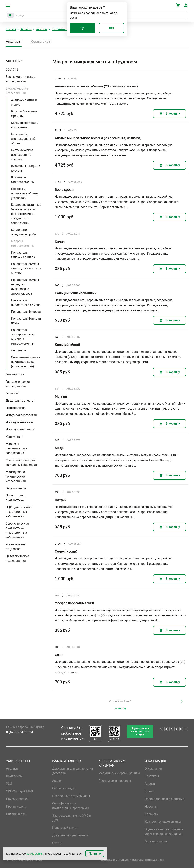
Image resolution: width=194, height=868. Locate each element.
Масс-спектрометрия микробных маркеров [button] (21, 462)
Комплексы (41, 42)
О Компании (153, 769)
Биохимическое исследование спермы (22, 155)
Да (83, 28)
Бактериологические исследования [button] (20, 79)
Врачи (149, 791)
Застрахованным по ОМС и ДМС (72, 818)
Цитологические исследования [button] (17, 558)
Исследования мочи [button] (20, 429)
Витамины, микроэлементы (23, 180)
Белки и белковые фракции (24, 114)
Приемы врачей (17, 799)
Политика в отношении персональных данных (131, 860)
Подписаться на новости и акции (140, 731)
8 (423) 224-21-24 (20, 732)
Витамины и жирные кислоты (26, 168)
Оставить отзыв (156, 841)
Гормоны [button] (12, 393)
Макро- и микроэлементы (23, 243)
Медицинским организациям (119, 773)
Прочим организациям (115, 781)
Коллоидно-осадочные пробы (24, 232)
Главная (11, 29)
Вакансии (152, 814)
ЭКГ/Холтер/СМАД (20, 791)
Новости (151, 806)
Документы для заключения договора (73, 771)
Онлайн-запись (17, 814)
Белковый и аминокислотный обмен (23, 139)
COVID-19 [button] (12, 70)
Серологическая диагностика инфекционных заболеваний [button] (17, 530)
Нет (112, 28)
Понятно (95, 853)
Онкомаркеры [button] (16, 488)
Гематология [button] (15, 374)
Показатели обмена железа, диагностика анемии (26, 268)
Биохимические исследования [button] (17, 91)
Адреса (150, 784)
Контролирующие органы (163, 822)
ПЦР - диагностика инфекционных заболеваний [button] (19, 512)
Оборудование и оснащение (164, 799)
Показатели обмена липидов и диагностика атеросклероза (25, 287)
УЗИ (9, 784)
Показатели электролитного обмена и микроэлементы (23, 337)
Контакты (152, 776)
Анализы (26, 29)
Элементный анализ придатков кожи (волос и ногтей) (25, 362)
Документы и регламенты (71, 835)
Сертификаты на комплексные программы (71, 806)
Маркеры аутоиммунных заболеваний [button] (16, 448)
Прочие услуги (16, 806)
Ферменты (18, 350)
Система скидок (64, 788)
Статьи (57, 843)
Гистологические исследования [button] (18, 384)
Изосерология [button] (16, 408)
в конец (120, 708)
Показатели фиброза (26, 312)
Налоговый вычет (65, 828)
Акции (57, 781)
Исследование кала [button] (20, 422)
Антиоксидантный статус (24, 102)
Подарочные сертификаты (71, 796)
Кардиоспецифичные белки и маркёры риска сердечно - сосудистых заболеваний (26, 214)
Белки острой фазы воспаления (25, 125)
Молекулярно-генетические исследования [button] (16, 476)
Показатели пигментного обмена (26, 303)
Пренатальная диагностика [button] (16, 498)
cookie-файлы (35, 854)
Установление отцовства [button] (16, 547)
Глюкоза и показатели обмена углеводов (25, 193)
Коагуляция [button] (14, 437)
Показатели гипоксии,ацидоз (23, 255)
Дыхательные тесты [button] (20, 401)
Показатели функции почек (26, 321)
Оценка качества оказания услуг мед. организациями (164, 831)
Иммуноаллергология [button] (21, 415)
